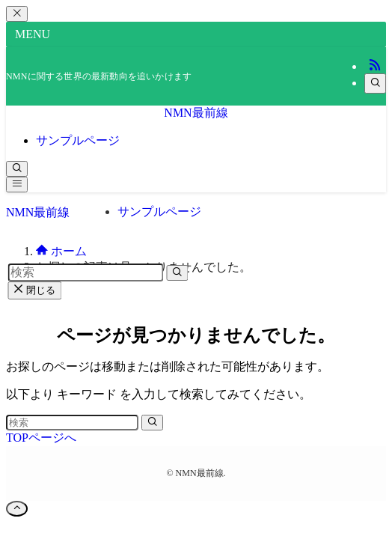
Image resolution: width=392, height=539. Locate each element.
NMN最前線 (196, 113)
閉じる (34, 290)
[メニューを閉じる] (17, 14)
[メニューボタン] (17, 185)
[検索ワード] (72, 423)
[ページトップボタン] (17, 509)
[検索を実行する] (152, 423)
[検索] (375, 83)
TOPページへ (41, 438)
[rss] (375, 66)
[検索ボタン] (17, 169)
